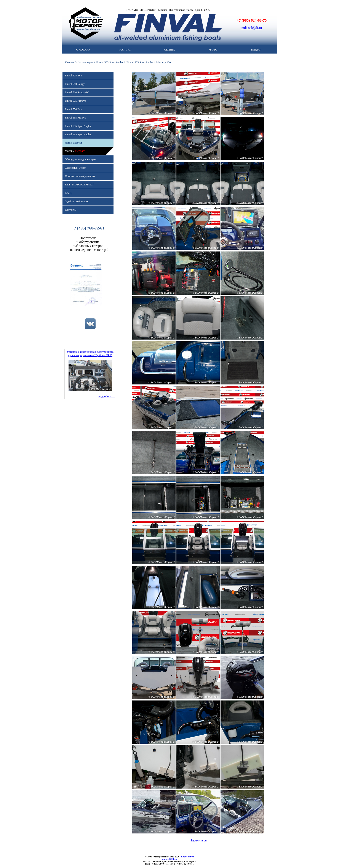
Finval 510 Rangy (75, 84)
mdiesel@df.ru (252, 28)
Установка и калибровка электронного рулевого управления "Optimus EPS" (90, 353)
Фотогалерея (85, 62)
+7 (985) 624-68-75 (252, 20)
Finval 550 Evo (73, 109)
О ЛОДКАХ (83, 50)
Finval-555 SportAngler (110, 62)
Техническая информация (80, 176)
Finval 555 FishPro (75, 118)
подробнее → (107, 396)
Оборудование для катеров (80, 159)
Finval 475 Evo (73, 76)
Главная (70, 62)
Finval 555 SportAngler (78, 126)
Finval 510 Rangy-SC (77, 92)
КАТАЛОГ (126, 50)
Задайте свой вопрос (77, 201)
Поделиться (198, 840)
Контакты (71, 210)
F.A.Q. (69, 193)
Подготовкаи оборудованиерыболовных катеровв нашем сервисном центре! (88, 244)
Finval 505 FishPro (75, 101)
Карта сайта (188, 857)
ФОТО (213, 50)
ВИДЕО (256, 50)
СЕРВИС (169, 50)
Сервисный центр (75, 168)
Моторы (75, 151)
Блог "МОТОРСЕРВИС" (79, 185)
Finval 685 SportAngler (78, 134)
